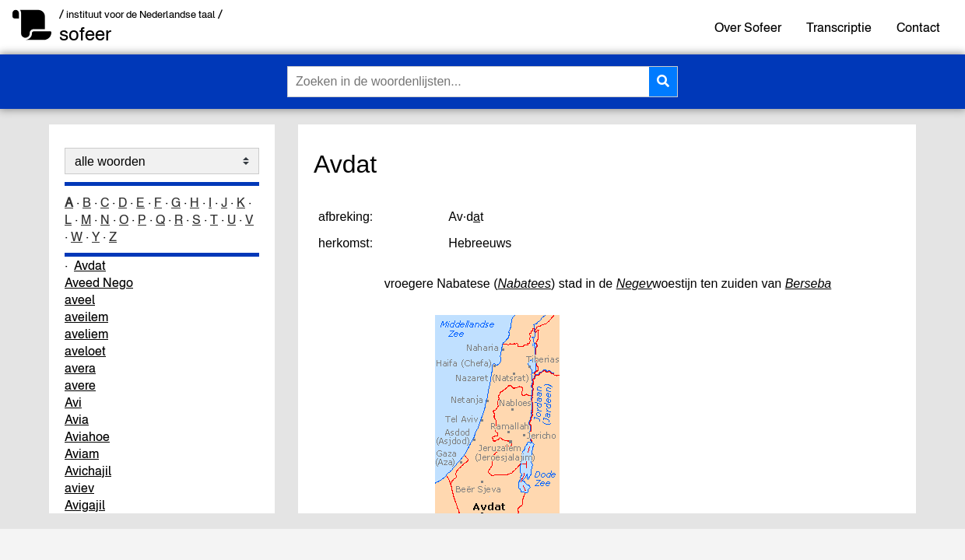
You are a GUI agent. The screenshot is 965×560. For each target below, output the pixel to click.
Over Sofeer (748, 27)
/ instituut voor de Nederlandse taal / (141, 14)
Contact (918, 27)
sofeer (85, 34)
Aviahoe (87, 436)
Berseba (809, 283)
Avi (73, 402)
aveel (80, 299)
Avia (77, 419)
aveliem (86, 334)
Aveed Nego (99, 282)
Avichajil (88, 471)
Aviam (82, 453)
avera (80, 368)
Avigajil (85, 505)
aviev (79, 488)
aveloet (85, 351)
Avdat (90, 265)
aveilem (86, 317)
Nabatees (525, 283)
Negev (634, 283)
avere (80, 385)
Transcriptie (839, 27)
